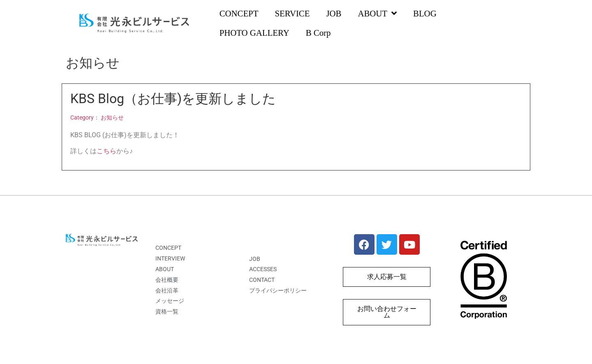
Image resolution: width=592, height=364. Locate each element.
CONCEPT (239, 13)
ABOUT (377, 14)
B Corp (318, 33)
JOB (334, 13)
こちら (106, 151)
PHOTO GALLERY (254, 33)
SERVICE (292, 13)
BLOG (425, 13)
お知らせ (112, 118)
